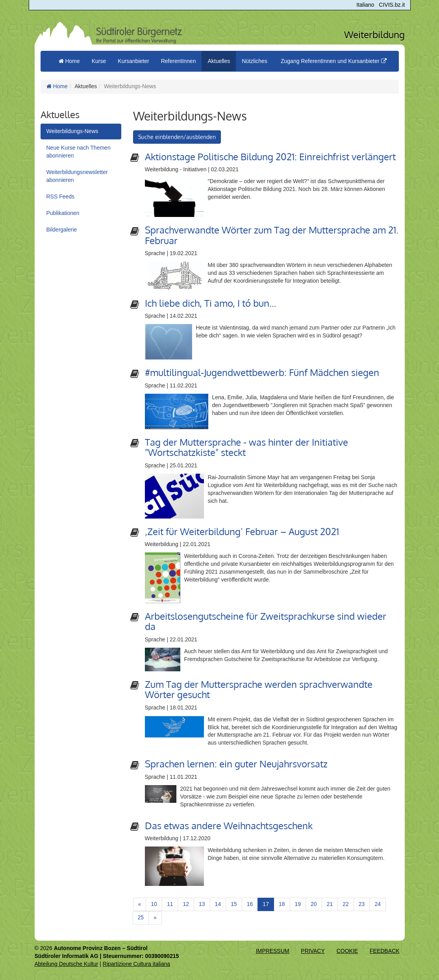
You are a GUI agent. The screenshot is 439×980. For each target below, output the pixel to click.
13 (202, 904)
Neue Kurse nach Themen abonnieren (79, 152)
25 (141, 917)
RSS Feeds (61, 196)
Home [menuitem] (69, 61)
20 (314, 904)
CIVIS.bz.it (392, 5)
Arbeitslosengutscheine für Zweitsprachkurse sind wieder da (266, 621)
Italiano (365, 5)
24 (378, 904)
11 (170, 904)
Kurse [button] (99, 61)
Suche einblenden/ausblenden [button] (177, 137)
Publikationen (63, 213)
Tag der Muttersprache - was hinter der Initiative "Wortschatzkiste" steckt (246, 447)
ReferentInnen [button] (179, 61)
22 (346, 904)
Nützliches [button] (255, 61)
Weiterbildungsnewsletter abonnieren (77, 176)
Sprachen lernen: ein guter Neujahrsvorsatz (236, 764)
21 (330, 904)
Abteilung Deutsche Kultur (67, 964)
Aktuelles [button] (219, 61)
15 (234, 904)
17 (268, 904)
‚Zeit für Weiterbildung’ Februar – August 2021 (242, 531)
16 (250, 904)
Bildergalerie (62, 230)
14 (218, 904)
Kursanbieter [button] (133, 61)
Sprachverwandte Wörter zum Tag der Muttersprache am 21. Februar (272, 235)
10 (154, 904)
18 (282, 904)
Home (57, 86)
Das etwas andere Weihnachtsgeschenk (229, 825)
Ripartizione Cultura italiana (136, 964)
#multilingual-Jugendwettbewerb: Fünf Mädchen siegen (262, 372)
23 (362, 904)
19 (298, 904)
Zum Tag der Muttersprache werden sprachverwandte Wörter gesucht (259, 689)
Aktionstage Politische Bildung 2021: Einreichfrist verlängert (270, 157)
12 (186, 904)
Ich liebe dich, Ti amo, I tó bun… (210, 303)
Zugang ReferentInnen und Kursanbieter (334, 61)
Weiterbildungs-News (72, 131)
